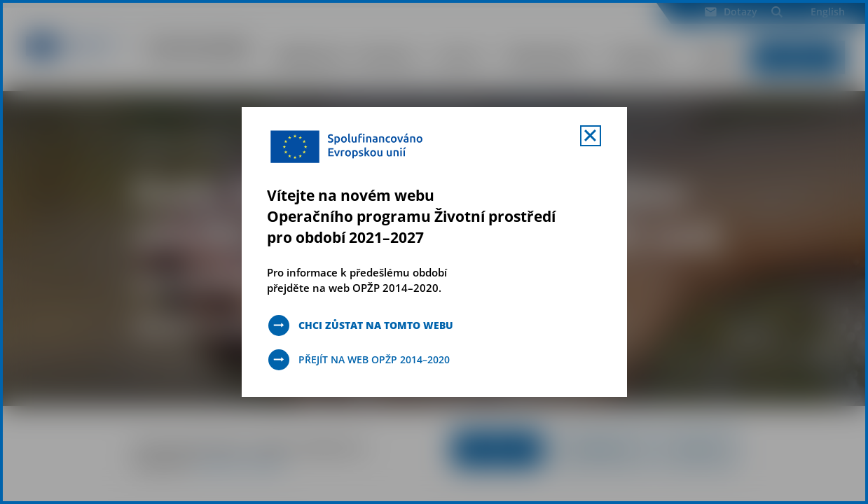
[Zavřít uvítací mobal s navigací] (591, 136)
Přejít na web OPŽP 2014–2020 (374, 359)
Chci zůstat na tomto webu (376, 325)
